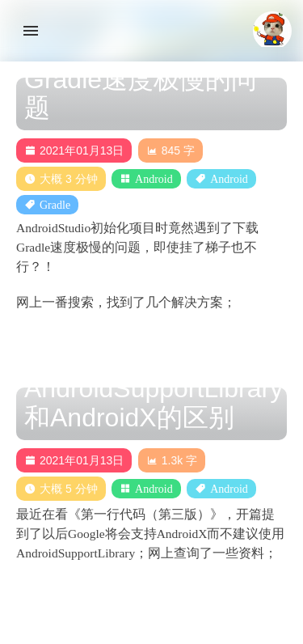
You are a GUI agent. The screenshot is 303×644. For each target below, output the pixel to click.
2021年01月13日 (74, 150)
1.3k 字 (172, 460)
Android (154, 179)
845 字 (170, 150)
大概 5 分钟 (61, 489)
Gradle (55, 205)
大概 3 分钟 (61, 179)
